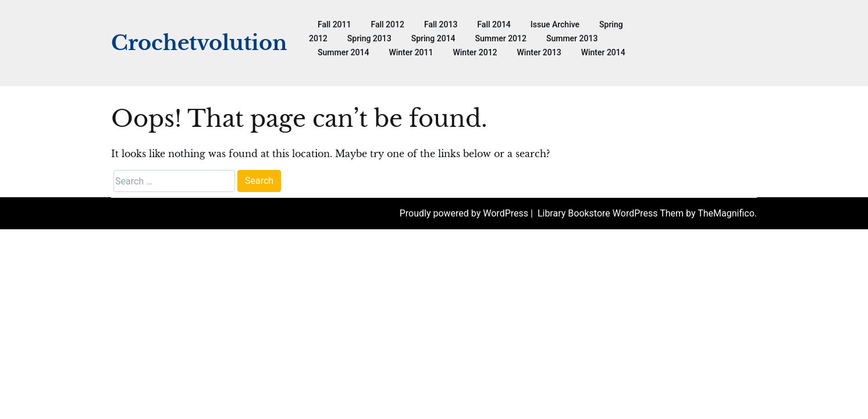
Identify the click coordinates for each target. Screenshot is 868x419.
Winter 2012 (475, 52)
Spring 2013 (369, 38)
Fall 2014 (494, 24)
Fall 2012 (387, 24)
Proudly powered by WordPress (465, 213)
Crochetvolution (199, 43)
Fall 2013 (441, 24)
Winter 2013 (539, 52)
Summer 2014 (343, 52)
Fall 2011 (334, 24)
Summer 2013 (572, 38)
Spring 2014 (433, 38)
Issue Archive (555, 24)
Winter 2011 (411, 52)
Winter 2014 (603, 52)
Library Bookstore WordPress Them (612, 213)
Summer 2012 (501, 38)
